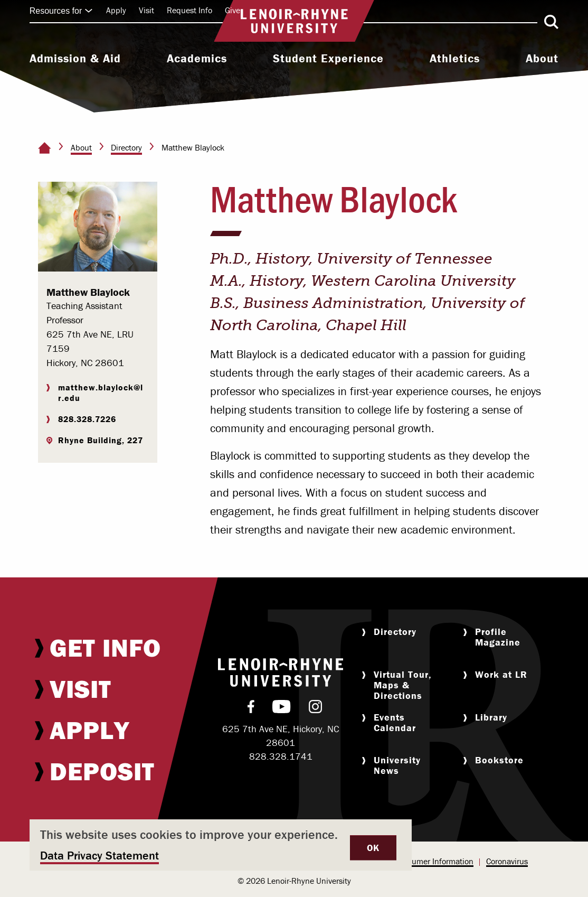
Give (233, 10)
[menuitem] (75, 60)
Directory (126, 147)
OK (373, 848)
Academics (197, 59)
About (542, 59)
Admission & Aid (75, 59)
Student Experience (328, 59)
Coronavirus (507, 861)
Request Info (189, 10)
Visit (146, 10)
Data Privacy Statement (99, 856)
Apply (116, 10)
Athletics (455, 59)
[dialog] (221, 845)
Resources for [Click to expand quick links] (61, 11)
